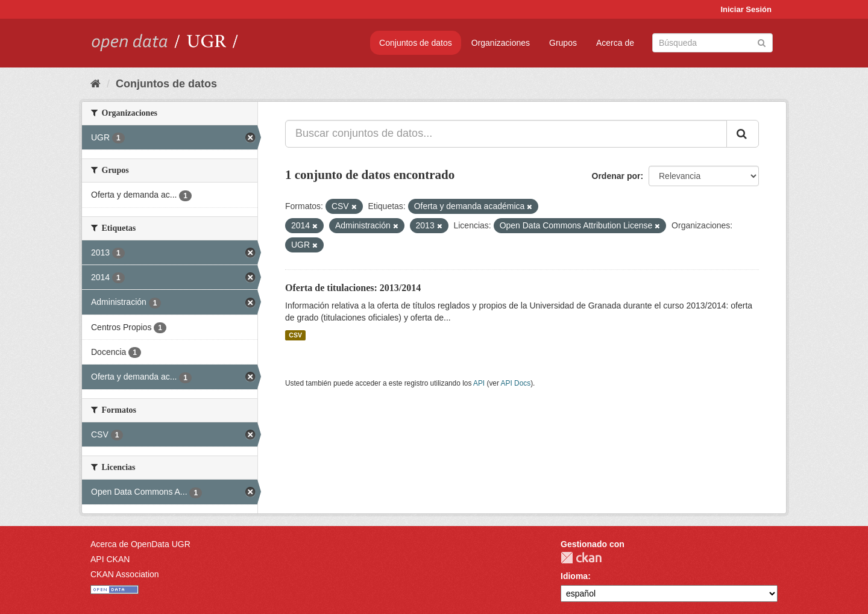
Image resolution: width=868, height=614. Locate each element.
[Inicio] (96, 84)
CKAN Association (125, 574)
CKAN (581, 558)
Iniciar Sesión (746, 9)
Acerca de (615, 43)
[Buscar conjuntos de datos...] (506, 134)
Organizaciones (501, 43)
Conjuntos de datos (416, 43)
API (479, 383)
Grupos (563, 43)
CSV (295, 335)
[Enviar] (762, 42)
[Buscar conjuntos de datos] (712, 43)
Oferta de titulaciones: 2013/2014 (353, 288)
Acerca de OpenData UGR (140, 544)
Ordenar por (616, 176)
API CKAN (110, 559)
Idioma (574, 576)
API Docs (516, 383)
